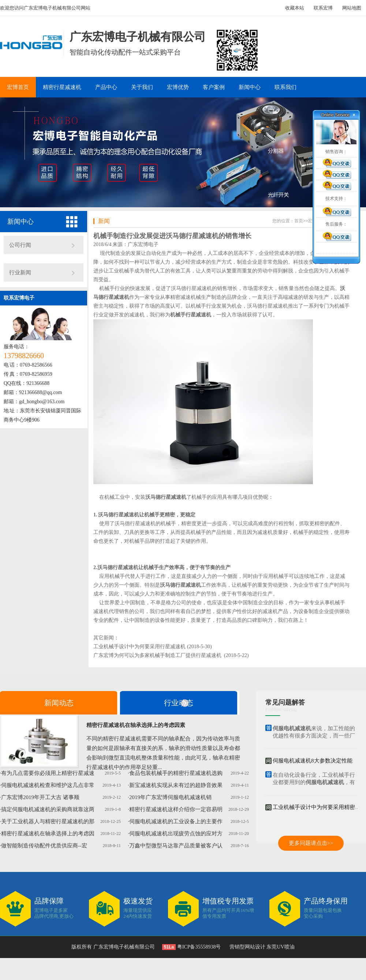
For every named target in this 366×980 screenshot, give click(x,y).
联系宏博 (323, 8)
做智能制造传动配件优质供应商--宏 (44, 846)
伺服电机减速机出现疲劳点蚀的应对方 (176, 834)
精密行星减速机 (62, 87)
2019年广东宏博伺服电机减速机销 (170, 797)
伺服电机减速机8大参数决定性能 (313, 761)
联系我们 (285, 87)
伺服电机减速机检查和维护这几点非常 (48, 785)
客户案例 (214, 87)
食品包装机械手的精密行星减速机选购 (176, 773)
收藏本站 (295, 8)
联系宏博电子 (19, 298)
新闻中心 (250, 87)
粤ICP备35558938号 (198, 947)
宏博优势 (178, 87)
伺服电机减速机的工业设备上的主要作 (176, 821)
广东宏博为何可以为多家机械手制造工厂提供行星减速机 (157, 655)
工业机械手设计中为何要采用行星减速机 (139, 647)
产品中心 (106, 87)
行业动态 (179, 703)
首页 (299, 221)
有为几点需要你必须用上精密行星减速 (48, 773)
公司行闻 (20, 245)
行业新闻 (20, 272)
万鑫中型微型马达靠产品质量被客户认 (176, 846)
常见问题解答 (285, 702)
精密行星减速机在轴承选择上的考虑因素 (136, 725)
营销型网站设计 (247, 947)
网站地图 (352, 8)
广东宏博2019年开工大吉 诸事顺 (40, 797)
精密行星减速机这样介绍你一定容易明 (176, 809)
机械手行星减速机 (191, 315)
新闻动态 (59, 703)
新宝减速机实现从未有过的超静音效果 (176, 785)
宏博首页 (18, 87)
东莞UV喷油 (280, 947)
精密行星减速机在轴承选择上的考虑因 (48, 834)
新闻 (104, 221)
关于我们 (142, 87)
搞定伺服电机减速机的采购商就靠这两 (48, 809)
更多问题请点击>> (311, 843)
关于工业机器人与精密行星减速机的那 (48, 821)
